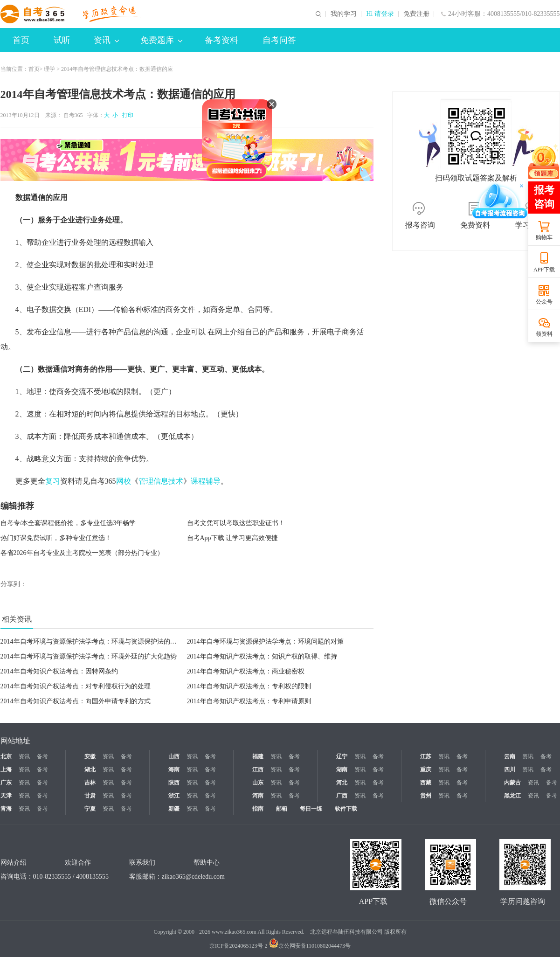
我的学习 (344, 14)
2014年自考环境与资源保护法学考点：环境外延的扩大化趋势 (89, 656)
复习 (53, 481)
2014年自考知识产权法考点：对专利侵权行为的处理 (76, 686)
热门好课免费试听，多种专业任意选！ (56, 538)
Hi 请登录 (380, 14)
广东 (6, 783)
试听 (62, 40)
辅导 (213, 481)
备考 (42, 756)
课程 (198, 481)
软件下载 (346, 809)
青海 (6, 809)
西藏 (426, 783)
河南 (258, 796)
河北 (342, 783)
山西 (174, 756)
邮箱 (282, 809)
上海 (6, 770)
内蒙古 (512, 783)
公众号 (544, 302)
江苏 (426, 756)
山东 (258, 783)
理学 (49, 69)
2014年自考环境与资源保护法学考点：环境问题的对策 (265, 641)
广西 (342, 796)
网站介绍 (14, 863)
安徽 (90, 756)
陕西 (174, 783)
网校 (124, 481)
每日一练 (311, 809)
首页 (21, 40)
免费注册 (416, 14)
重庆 (426, 770)
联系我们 (142, 863)
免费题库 (161, 40)
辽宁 (342, 756)
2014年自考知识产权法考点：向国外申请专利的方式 (76, 701)
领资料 (544, 334)
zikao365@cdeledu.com (193, 877)
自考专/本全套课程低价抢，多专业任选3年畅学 (68, 523)
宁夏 (90, 809)
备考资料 (221, 40)
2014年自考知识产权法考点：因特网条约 (59, 671)
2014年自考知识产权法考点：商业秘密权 (246, 671)
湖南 (342, 770)
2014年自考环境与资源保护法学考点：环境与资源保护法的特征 (92, 641)
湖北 (90, 770)
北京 (6, 756)
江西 (258, 770)
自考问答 (279, 40)
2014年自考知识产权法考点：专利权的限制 (249, 686)
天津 (6, 796)
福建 (258, 756)
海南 (174, 770)
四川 (510, 770)
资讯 (106, 40)
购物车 (544, 237)
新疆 (174, 809)
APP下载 (544, 270)
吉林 (90, 783)
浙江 (174, 796)
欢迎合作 (78, 863)
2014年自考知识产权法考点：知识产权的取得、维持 (262, 656)
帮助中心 (207, 863)
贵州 (426, 796)
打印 (126, 115)
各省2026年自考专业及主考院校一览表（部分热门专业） (82, 553)
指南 (258, 809)
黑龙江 (512, 796)
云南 (510, 756)
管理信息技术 (161, 481)
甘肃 (90, 796)
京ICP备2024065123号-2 (239, 946)
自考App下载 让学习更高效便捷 (233, 538)
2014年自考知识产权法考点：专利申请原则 (249, 701)
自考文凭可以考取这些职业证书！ (236, 523)
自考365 (73, 115)
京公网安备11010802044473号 (310, 946)
